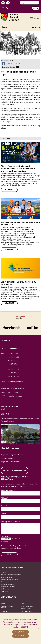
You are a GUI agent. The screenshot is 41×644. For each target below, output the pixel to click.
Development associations (9, 582)
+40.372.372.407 (14, 361)
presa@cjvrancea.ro (15, 396)
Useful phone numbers (8, 587)
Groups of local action (8, 584)
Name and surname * (8, 490)
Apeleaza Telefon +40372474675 (8, 8)
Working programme (8, 458)
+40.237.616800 (13, 354)
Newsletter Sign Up (8, 67)
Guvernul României (26, 611)
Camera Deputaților (27, 606)
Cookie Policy (5, 589)
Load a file (4, 536)
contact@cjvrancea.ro (16, 382)
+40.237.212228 (13, 369)
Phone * (4, 506)
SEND (9, 554)
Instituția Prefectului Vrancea (7, 607)
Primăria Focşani (26, 609)
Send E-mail (3, 8)
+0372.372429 (13, 393)
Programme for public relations (12, 455)
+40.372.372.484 (14, 376)
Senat (22, 604)
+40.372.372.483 (14, 373)
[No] (38, 628)
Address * (4, 498)
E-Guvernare (5, 611)
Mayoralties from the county (10, 580)
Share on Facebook (13, 64)
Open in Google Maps (10, 448)
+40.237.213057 (13, 357)
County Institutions (7, 577)
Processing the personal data (14, 470)
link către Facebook (12, 328)
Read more (9, 190)
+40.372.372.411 (14, 364)
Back (36, 28)
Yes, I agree (20, 632)
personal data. (15, 548)
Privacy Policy (5, 591)
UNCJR (3, 604)
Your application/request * (10, 522)
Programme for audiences (10, 462)
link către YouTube (32, 328)
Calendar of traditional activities (11, 575)
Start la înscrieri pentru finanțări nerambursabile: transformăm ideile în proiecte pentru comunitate (18, 168)
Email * (3, 514)
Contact (3, 572)
